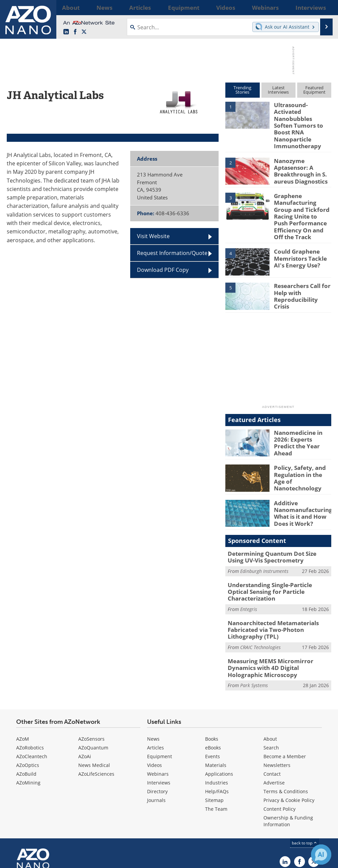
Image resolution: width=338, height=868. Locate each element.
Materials (216, 717)
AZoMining (28, 734)
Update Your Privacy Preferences (58, 859)
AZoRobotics (30, 699)
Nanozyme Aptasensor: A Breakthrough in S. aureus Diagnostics (298, 152)
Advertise (274, 734)
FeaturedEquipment (314, 90)
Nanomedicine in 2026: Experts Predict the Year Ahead (301, 414)
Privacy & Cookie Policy (289, 752)
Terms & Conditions (286, 743)
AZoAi (85, 708)
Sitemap (214, 752)
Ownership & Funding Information (288, 773)
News (153, 691)
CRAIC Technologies (260, 607)
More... (324, 7)
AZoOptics (28, 717)
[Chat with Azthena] (321, 855)
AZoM (23, 691)
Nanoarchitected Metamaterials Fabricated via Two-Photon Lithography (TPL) (278, 591)
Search (271, 699)
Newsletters (277, 717)
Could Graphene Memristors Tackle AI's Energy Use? (303, 233)
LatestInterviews (278, 90)
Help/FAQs (217, 743)
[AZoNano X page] (84, 32)
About (270, 691)
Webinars (158, 726)
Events (213, 708)
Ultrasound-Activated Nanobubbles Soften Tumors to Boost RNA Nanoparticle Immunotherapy (302, 117)
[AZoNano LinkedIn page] (66, 32)
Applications (219, 726)
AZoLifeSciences (96, 726)
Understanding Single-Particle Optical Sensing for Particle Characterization (276, 559)
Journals (156, 752)
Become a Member (285, 708)
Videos (154, 717)
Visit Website (153, 236)
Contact (272, 726)
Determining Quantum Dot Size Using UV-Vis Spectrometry (275, 529)
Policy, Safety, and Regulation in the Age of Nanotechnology (301, 448)
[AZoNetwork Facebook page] (75, 32)
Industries (217, 734)
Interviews (159, 734)
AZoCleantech (32, 708)
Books (212, 691)
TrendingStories (242, 90)
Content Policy (279, 761)
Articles (156, 699)
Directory (157, 743)
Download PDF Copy (163, 270)
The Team (216, 761)
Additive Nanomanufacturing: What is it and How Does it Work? (301, 485)
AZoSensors (91, 691)
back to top (305, 795)
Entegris (249, 572)
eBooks (213, 699)
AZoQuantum (93, 699)
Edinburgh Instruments (264, 542)
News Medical (94, 717)
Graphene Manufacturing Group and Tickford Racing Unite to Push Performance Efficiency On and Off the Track (302, 195)
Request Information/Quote (172, 253)
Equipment (160, 708)
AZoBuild (26, 726)
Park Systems (254, 637)
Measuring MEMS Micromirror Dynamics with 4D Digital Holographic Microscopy (279, 624)
